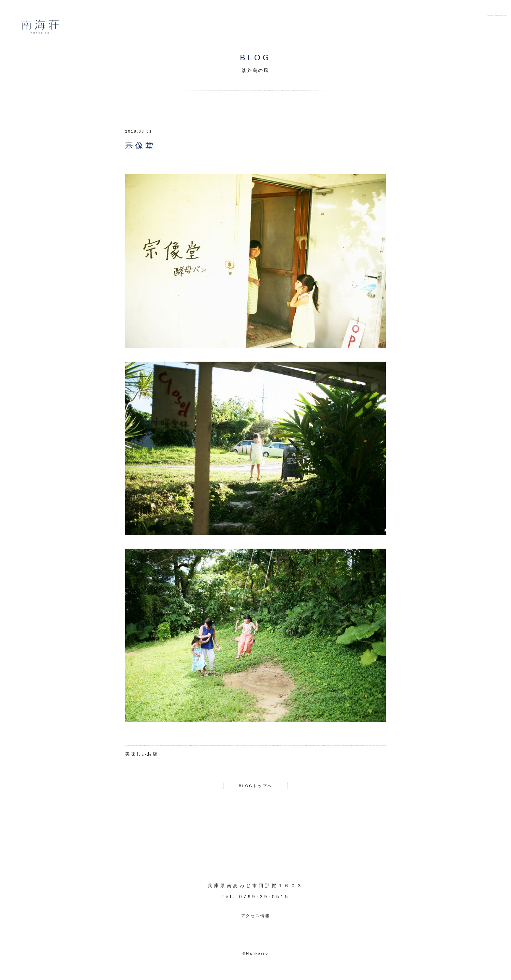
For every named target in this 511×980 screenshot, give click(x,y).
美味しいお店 (142, 754)
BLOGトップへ (255, 787)
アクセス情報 (256, 919)
